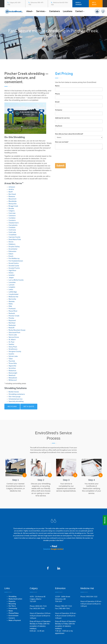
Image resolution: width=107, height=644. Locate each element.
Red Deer (12, 323)
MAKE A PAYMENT (79, 4)
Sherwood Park (14, 332)
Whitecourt (13, 380)
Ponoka (11, 318)
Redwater (12, 325)
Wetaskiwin (13, 378)
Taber (11, 359)
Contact (80, 11)
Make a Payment (15, 620)
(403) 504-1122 (92, 596)
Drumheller (13, 249)
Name (57, 86)
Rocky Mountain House (17, 330)
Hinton (11, 273)
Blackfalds (13, 201)
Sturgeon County (15, 351)
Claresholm (13, 225)
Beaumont (12, 199)
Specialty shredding (16, 401)
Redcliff (11, 328)
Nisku (11, 304)
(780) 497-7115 (66, 606)
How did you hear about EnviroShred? (69, 134)
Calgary (12, 211)
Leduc (11, 289)
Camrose (12, 213)
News (11, 611)
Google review (57, 549)
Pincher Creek (14, 316)
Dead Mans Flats (15, 239)
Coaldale (12, 227)
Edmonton (12, 251)
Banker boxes (14, 392)
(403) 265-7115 (41, 606)
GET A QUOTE (94, 4)
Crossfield (12, 235)
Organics (12, 601)
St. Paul (11, 342)
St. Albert (12, 340)
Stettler (11, 344)
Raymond (12, 320)
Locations (68, 11)
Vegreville (12, 366)
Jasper (11, 278)
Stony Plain (13, 347)
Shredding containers (17, 394)
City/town (59, 126)
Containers (54, 11)
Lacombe (12, 282)
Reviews (105, 520)
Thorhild (12, 361)
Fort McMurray (14, 258)
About (30, 11)
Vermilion (12, 368)
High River (12, 270)
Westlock (12, 375)
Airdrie (11, 189)
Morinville (12, 299)
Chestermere (14, 223)
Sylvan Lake (13, 356)
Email (57, 102)
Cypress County (14, 237)
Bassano (12, 196)
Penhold (12, 313)
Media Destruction (15, 599)
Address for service (62, 118)
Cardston (12, 218)
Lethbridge (13, 292)
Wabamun (12, 371)
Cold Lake (12, 232)
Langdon (12, 287)
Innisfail (12, 275)
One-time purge (15, 397)
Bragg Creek (13, 206)
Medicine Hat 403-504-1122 (60, 4)
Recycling (12, 406)
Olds (10, 306)
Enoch (11, 256)
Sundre (11, 354)
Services (41, 11)
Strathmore (13, 349)
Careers (12, 618)
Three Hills (13, 363)
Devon (11, 242)
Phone (57, 94)
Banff (11, 192)
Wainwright (13, 373)
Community (13, 608)
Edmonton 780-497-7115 (36, 4)
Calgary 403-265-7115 (14, 4)
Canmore (12, 216)
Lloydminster (14, 294)
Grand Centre (14, 263)
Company (59, 110)
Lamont (11, 285)
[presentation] (71, 155)
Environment (13, 616)
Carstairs (12, 220)
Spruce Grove (14, 337)
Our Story (12, 606)
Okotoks (12, 301)
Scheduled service (16, 399)
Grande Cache (14, 266)
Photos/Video (14, 613)
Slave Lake (13, 335)
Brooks (11, 208)
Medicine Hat (13, 297)
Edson (11, 254)
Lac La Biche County (16, 280)
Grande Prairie (14, 268)
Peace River (13, 311)
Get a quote (29, 406)
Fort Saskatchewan (16, 261)
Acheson (12, 187)
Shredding (12, 597)
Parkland (12, 309)
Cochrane (12, 230)
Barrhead (12, 194)
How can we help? (62, 142)
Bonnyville (13, 204)
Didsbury (12, 244)
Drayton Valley (14, 247)
